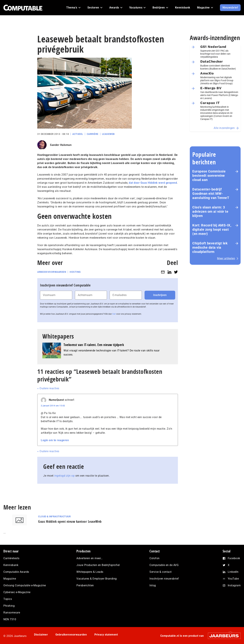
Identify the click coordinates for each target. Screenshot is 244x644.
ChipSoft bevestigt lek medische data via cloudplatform (210, 247)
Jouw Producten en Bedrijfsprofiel (98, 565)
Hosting (75, 272)
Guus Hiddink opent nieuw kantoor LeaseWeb (70, 521)
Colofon (155, 558)
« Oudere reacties (48, 388)
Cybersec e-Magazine (17, 592)
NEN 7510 (10, 619)
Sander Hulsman (61, 145)
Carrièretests (11, 558)
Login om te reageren (55, 440)
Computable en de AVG (164, 565)
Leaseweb (108, 134)
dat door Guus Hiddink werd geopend (153, 183)
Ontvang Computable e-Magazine (25, 585)
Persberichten (85, 585)
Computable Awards (16, 572)
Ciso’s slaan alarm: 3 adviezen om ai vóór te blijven (210, 212)
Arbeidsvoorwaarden (52, 272)
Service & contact (161, 572)
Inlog (153, 585)
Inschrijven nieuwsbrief (164, 579)
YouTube (233, 579)
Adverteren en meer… (90, 558)
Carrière (93, 134)
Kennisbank (11, 565)
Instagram (234, 585)
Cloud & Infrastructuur (54, 516)
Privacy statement (106, 635)
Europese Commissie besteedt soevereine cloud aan (209, 176)
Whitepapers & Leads (90, 572)
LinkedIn (233, 572)
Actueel (78, 134)
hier (114, 314)
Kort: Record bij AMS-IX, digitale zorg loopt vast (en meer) (212, 229)
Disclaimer (41, 635)
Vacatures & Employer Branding (97, 579)
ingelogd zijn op (64, 476)
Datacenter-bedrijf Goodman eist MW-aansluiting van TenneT (211, 194)
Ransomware (12, 613)
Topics (8, 599)
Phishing (9, 606)
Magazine (10, 579)
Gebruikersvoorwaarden (71, 635)
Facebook (234, 558)
